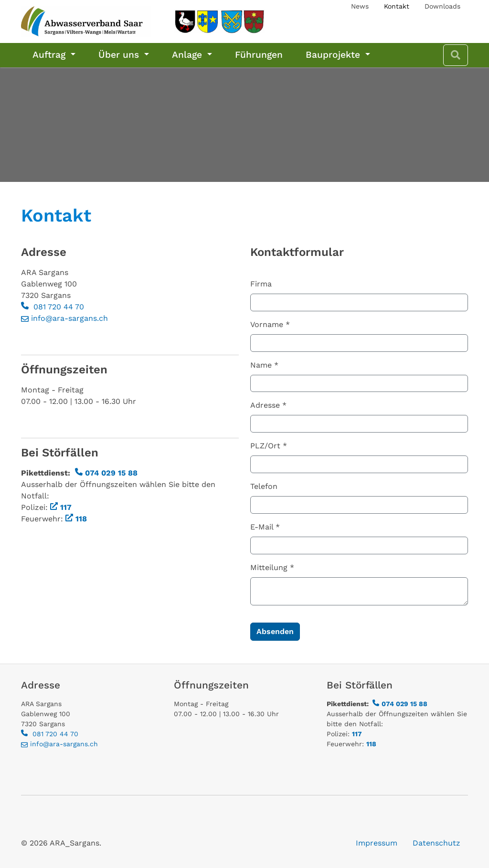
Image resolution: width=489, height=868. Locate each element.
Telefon (264, 486)
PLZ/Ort (269, 446)
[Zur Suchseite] (456, 55)
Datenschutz (436, 843)
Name (264, 365)
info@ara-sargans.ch (69, 318)
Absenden (275, 631)
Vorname (270, 324)
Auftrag (50, 55)
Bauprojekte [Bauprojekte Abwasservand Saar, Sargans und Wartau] (334, 55)
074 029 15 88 (111, 473)
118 (81, 519)
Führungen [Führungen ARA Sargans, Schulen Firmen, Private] (259, 55)
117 (66, 507)
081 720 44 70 (58, 307)
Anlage (188, 55)
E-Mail (265, 527)
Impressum (377, 843)
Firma (261, 284)
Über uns (120, 55)
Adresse (268, 405)
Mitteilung (272, 567)
